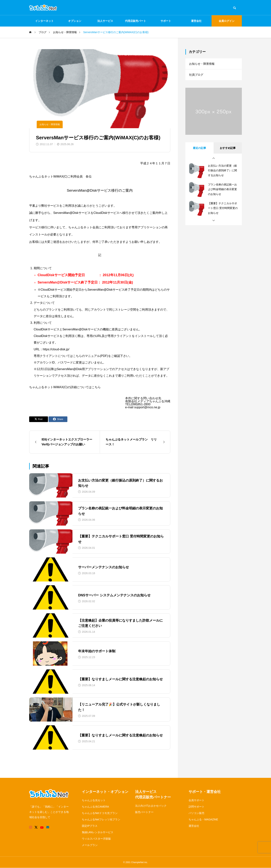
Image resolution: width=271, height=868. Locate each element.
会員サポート (196, 800)
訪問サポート (196, 807)
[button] (214, 159)
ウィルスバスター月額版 (96, 839)
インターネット (44, 21)
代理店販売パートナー (135, 23)
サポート (166, 21)
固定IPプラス (90, 826)
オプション (75, 21)
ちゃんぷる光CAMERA (95, 807)
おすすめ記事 (228, 149)
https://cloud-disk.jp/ (56, 349)
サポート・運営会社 (205, 792)
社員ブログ (197, 75)
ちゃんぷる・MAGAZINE (203, 819)
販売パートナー (144, 812)
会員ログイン (227, 21)
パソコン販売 (196, 813)
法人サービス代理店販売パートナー (153, 794)
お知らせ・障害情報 (50, 124)
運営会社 (196, 21)
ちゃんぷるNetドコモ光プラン (100, 813)
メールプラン (90, 845)
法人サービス (105, 21)
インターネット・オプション (105, 792)
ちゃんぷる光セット (94, 800)
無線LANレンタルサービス (98, 832)
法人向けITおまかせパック (151, 806)
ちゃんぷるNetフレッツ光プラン (101, 819)
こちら (96, 387)
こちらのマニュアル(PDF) (90, 356)
